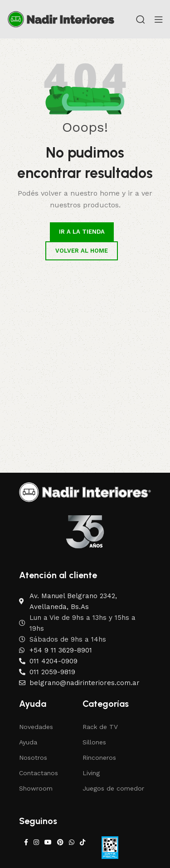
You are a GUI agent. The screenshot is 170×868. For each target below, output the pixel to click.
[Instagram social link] (36, 842)
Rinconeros (99, 758)
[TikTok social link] (83, 842)
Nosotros (33, 758)
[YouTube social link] (48, 842)
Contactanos (39, 773)
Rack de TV (100, 727)
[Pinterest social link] (60, 842)
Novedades (36, 727)
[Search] (141, 19)
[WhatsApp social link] (72, 842)
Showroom (36, 788)
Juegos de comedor (113, 788)
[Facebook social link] (26, 842)
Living (91, 773)
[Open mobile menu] (159, 19)
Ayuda (28, 742)
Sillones (94, 742)
